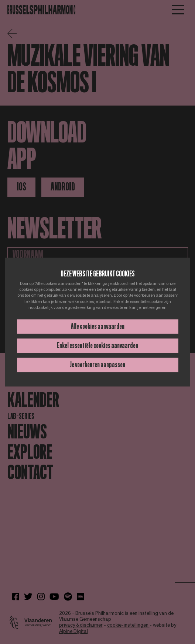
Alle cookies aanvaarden (98, 326)
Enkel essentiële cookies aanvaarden (97, 345)
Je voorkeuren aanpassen (97, 365)
